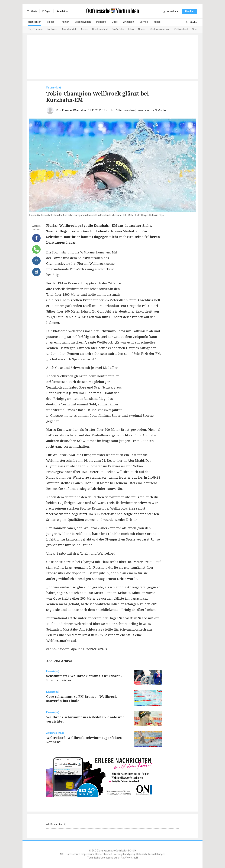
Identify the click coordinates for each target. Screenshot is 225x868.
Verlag (157, 22)
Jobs (115, 22)
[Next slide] (193, 30)
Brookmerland (100, 29)
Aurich (84, 29)
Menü (31, 11)
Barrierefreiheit (104, 854)
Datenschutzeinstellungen (151, 854)
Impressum (88, 854)
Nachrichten (35, 22)
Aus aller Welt (69, 29)
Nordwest (52, 29)
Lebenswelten (83, 22)
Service (144, 22)
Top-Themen (35, 29)
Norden (142, 29)
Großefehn (118, 29)
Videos (51, 22)
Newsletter (62, 11)
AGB (62, 854)
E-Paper (46, 11)
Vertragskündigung (124, 854)
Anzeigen (129, 22)
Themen (65, 22)
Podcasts (101, 22)
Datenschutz (73, 854)
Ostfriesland (181, 29)
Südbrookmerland (160, 29)
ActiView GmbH (129, 858)
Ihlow (131, 29)
